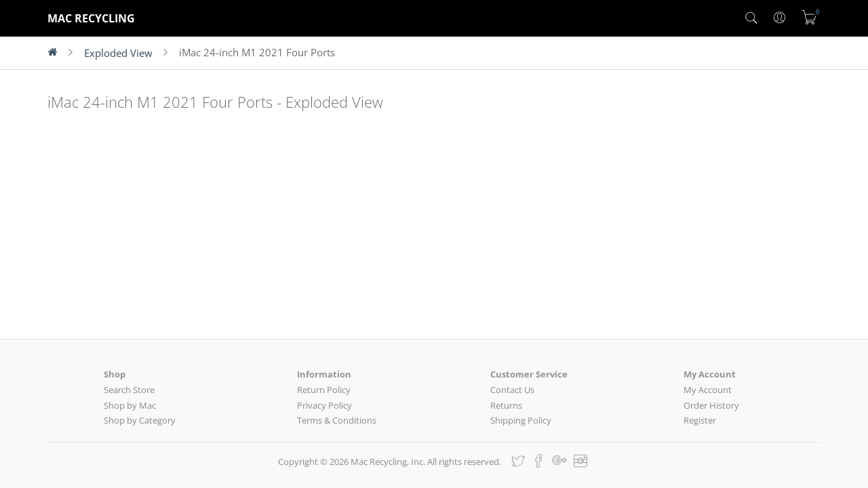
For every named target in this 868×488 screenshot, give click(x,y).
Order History (711, 405)
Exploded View (118, 53)
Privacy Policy (324, 405)
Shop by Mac (130, 405)
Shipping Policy (521, 420)
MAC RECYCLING (91, 18)
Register (700, 420)
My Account (708, 390)
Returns (506, 405)
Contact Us (512, 390)
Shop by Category (140, 420)
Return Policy (324, 390)
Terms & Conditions (337, 420)
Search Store (129, 390)
